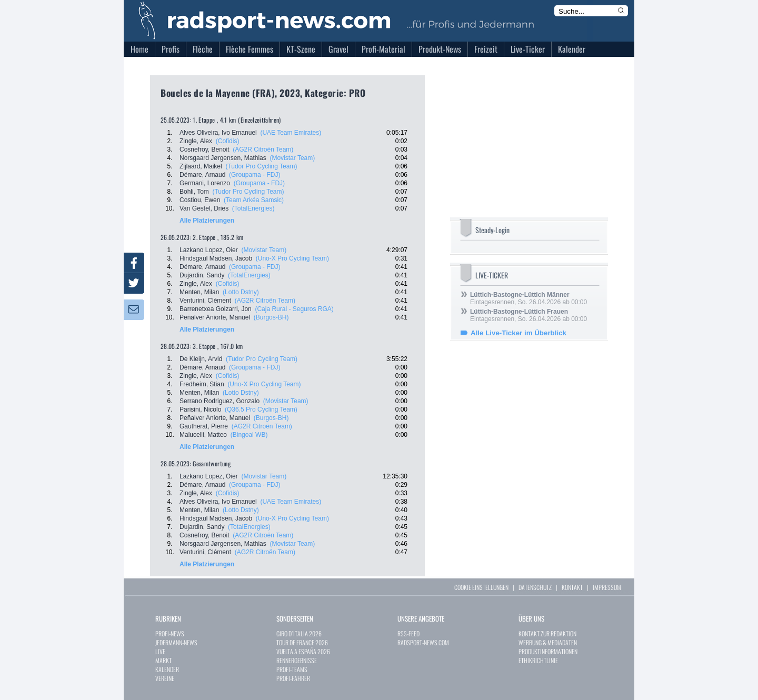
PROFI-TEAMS (292, 669)
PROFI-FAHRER (293, 678)
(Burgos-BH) (271, 317)
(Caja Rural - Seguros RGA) (294, 309)
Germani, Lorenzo (205, 183)
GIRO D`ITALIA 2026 (299, 633)
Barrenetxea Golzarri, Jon (216, 309)
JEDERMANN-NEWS (176, 642)
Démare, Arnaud (202, 175)
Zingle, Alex (196, 141)
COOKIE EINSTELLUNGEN (481, 587)
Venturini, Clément (205, 301)
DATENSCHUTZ (535, 587)
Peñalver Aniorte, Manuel (215, 317)
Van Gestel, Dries (204, 208)
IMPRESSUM (607, 587)
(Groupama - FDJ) (255, 175)
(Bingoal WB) (249, 435)
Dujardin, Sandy (202, 275)
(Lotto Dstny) (241, 292)
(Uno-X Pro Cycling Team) (292, 258)
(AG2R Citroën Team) (263, 149)
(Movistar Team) (292, 158)
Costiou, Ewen (200, 200)
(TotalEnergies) (253, 208)
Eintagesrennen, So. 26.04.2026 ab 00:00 (528, 298)
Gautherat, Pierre (204, 426)
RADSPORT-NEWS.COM (423, 642)
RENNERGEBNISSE (297, 660)
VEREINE (165, 678)
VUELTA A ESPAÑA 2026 (303, 651)
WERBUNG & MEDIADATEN (548, 642)
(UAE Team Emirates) (291, 133)
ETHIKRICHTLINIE (538, 660)
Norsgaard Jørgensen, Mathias (223, 158)
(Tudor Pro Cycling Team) (261, 166)
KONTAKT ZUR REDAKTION (547, 633)
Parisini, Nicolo (200, 409)
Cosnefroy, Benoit (205, 149)
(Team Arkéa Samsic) (254, 200)
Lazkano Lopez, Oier (209, 250)
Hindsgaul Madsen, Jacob (216, 258)
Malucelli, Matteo (203, 435)
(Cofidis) (228, 141)
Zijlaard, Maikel (201, 166)
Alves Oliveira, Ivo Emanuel (218, 133)
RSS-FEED (408, 633)
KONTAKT (572, 587)
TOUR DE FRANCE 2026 (302, 642)
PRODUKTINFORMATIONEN (548, 651)
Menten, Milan (199, 292)
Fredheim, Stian (202, 384)
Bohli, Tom (194, 192)
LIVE (160, 651)
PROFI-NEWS (170, 633)
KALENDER (167, 669)
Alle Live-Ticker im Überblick (518, 333)
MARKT (163, 660)
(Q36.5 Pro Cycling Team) (261, 409)
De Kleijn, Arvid (201, 359)
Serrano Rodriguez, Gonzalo (220, 401)
